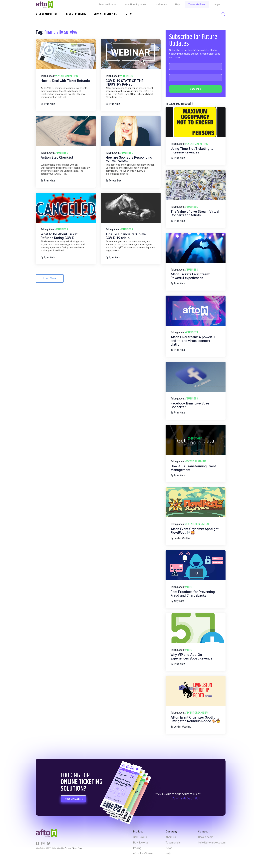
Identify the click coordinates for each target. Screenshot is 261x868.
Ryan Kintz (49, 104)
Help (178, 5)
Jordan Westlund (183, 538)
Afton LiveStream (143, 853)
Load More (50, 278)
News (169, 848)
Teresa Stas (115, 181)
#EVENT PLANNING (76, 14)
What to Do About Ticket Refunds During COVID (59, 236)
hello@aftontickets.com (212, 843)
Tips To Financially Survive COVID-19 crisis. (126, 236)
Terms (68, 848)
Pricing (137, 848)
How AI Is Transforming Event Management (193, 468)
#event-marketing (67, 76)
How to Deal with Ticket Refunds (65, 81)
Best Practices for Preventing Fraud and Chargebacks (193, 594)
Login (217, 5)
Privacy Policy (77, 848)
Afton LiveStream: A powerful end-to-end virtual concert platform (193, 341)
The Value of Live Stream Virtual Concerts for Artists (195, 213)
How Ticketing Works (135, 5)
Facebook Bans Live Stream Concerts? (191, 405)
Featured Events (108, 5)
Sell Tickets (140, 837)
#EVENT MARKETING (47, 14)
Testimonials (173, 843)
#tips (189, 587)
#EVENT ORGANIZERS (106, 14)
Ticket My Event (197, 5)
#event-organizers (197, 524)
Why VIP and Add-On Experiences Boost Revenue (191, 657)
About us (171, 837)
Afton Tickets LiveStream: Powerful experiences (190, 276)
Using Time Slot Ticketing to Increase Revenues (192, 150)
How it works (141, 843)
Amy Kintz (179, 601)
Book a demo (206, 837)
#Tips (129, 14)
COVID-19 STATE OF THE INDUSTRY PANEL (124, 83)
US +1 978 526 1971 (186, 798)
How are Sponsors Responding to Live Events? (129, 159)
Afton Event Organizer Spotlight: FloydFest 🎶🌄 (195, 531)
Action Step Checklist (57, 157)
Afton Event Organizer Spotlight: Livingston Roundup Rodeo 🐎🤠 (195, 719)
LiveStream (161, 5)
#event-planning (196, 461)
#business (127, 76)
